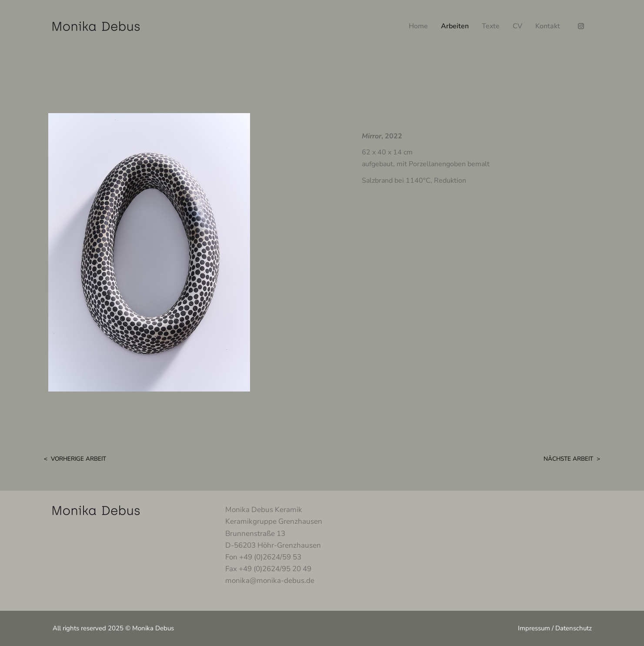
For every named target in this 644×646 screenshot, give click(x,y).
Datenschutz (574, 628)
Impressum (534, 628)
